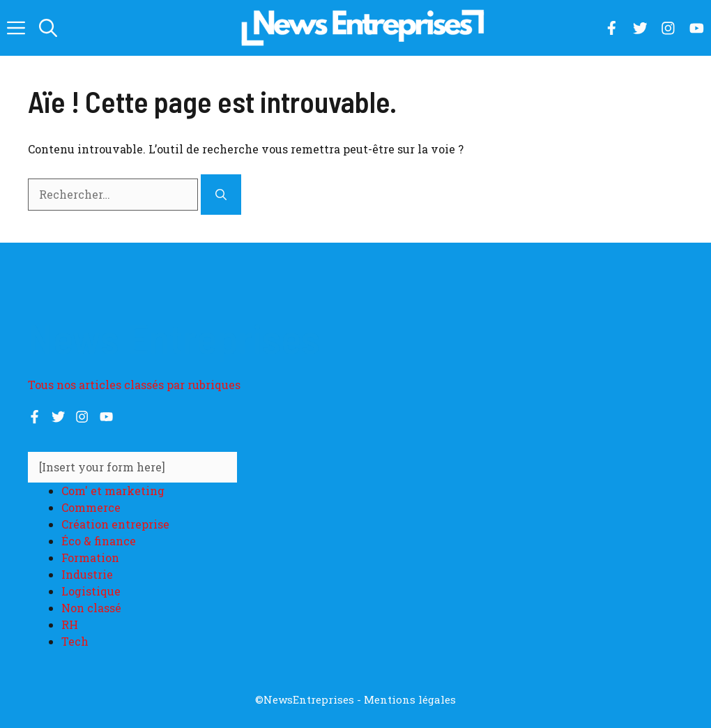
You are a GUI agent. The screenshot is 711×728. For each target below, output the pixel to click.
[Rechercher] (221, 195)
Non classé (91, 608)
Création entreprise (115, 524)
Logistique (91, 591)
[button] (48, 28)
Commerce (91, 507)
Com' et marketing (113, 491)
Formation (90, 558)
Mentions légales (410, 699)
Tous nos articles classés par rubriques (134, 385)
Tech (75, 641)
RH (70, 624)
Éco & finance (99, 541)
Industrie (87, 574)
